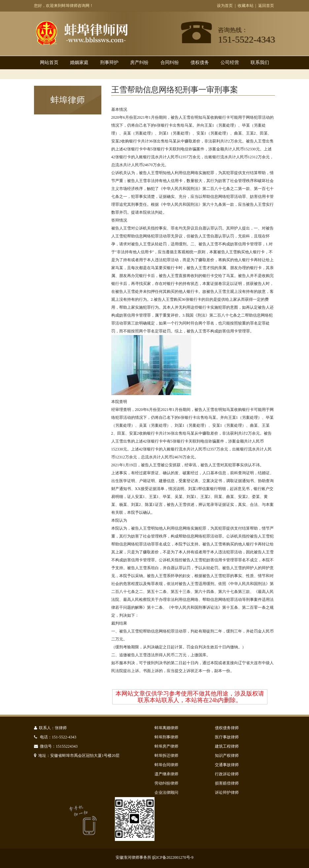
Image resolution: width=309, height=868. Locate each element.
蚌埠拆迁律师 (166, 756)
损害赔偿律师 (227, 783)
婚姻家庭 (79, 62)
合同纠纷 (170, 62)
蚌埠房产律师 (166, 746)
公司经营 (230, 62)
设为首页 (225, 6)
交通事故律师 (227, 765)
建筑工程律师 (227, 746)
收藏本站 (246, 6)
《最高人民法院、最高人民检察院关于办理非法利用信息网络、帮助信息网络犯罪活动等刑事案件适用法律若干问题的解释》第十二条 (192, 600)
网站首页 (49, 62)
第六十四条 (204, 592)
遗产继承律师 (166, 774)
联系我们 (260, 62)
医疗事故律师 (227, 737)
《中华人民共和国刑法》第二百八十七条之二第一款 (204, 189)
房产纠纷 (139, 62)
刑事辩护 (109, 62)
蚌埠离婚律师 (166, 728)
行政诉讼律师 (227, 774)
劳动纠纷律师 (166, 783)
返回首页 (266, 6)
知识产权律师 (227, 756)
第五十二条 (157, 592)
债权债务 (200, 62)
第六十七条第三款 (234, 592)
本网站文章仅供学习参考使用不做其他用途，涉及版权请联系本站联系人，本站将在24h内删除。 (190, 697)
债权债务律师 (227, 728)
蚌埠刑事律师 (166, 737)
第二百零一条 (254, 607)
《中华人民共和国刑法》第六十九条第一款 (196, 204)
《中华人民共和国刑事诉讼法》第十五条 (202, 607)
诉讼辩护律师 (227, 792)
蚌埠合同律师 (166, 765)
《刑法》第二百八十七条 (215, 315)
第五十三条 (181, 592)
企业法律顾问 (166, 792)
